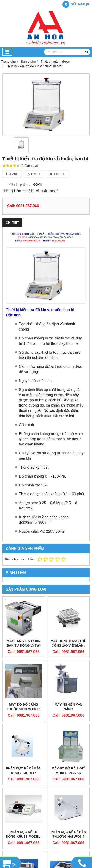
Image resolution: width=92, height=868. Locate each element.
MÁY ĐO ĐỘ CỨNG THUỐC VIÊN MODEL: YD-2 (24, 709)
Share (12, 174)
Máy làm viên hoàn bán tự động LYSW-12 (24, 645)
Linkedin (58, 174)
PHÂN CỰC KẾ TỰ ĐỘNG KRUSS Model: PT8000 (24, 837)
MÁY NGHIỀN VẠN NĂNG (68, 707)
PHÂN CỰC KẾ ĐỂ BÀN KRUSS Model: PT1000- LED (24, 773)
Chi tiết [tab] (12, 223)
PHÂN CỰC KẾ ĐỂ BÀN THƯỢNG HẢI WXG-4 (68, 834)
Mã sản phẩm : (19, 184)
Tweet (34, 174)
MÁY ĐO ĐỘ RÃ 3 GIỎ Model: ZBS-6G (68, 771)
